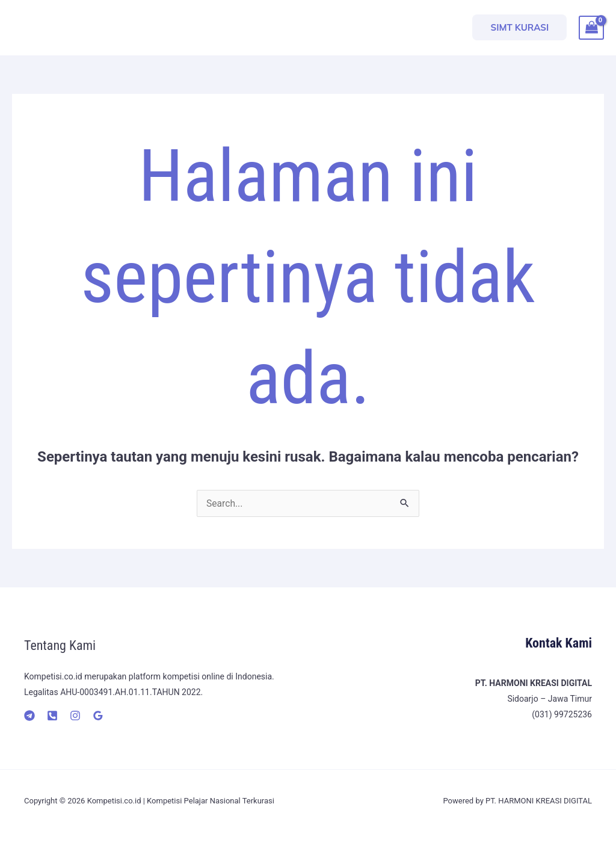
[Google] (98, 716)
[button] (519, 27)
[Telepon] (52, 716)
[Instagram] (75, 716)
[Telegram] (29, 716)
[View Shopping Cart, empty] (591, 28)
